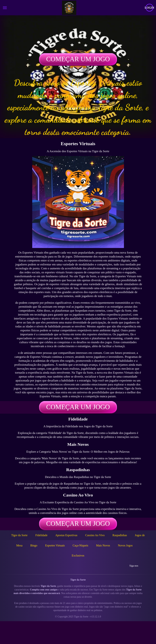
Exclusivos (78, 556)
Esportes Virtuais (55, 545)
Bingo (34, 545)
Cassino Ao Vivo (95, 535)
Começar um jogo (78, 59)
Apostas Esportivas (66, 535)
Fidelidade (42, 535)
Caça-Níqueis (80, 545)
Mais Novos (103, 545)
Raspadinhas (120, 535)
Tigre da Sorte (19, 535)
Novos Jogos (125, 545)
